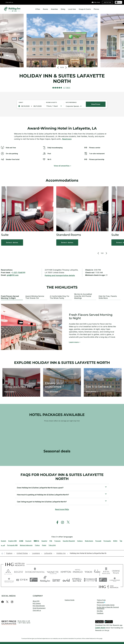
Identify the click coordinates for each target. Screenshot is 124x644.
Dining (63, 9)
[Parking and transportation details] (60, 276)
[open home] (3, 553)
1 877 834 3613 (24, 623)
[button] (12, 242)
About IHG (36, 601)
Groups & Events (85, 9)
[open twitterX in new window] (67, 522)
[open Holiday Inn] (61, 553)
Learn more (74, 342)
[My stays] (96, 2)
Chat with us (9, 2)
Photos (96, 9)
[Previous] (58, 67)
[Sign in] (118, 2)
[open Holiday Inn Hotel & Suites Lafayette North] (88, 553)
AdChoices (101, 602)
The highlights (62, 287)
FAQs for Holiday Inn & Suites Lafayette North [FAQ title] (62, 477)
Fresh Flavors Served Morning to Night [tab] (10, 297)
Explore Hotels (70, 600)
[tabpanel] (62, 327)
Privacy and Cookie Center (106, 605)
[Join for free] (107, 2)
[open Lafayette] (48, 553)
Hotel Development (39, 608)
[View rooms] (10, 392)
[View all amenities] (62, 166)
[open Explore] (10, 553)
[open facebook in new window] (56, 522)
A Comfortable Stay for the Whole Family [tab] (59, 297)
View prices (96, 104)
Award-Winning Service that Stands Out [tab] (35, 297)
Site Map (100, 611)
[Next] (66, 67)
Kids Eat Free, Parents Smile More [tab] (108, 297)
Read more (67, 139)
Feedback (100, 613)
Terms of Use (101, 600)
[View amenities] (52, 392)
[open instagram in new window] (62, 522)
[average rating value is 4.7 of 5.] (59, 88)
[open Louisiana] (36, 553)
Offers (38, 9)
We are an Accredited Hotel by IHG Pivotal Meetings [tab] (83, 296)
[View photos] (91, 392)
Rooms (45, 9)
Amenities (54, 9)
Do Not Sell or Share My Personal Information (108, 608)
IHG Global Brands (39, 606)
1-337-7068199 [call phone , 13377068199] (19, 273)
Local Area (72, 9)
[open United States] (22, 553)
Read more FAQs (62, 509)
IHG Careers (37, 603)
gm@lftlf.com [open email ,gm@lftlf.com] (13, 275)
